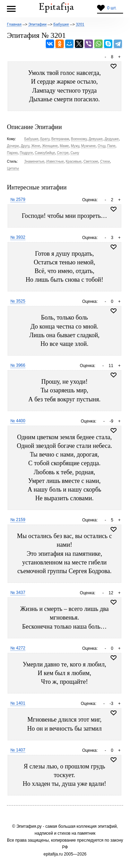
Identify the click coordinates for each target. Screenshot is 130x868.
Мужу (75, 146)
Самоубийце (45, 153)
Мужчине (88, 146)
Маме (64, 146)
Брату (45, 139)
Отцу (102, 146)
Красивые (74, 161)
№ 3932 (18, 237)
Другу (25, 146)
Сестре (63, 153)
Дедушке (112, 139)
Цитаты (13, 168)
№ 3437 (18, 593)
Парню (12, 153)
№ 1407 (18, 750)
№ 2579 (18, 199)
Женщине (50, 146)
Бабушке (31, 139)
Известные (55, 161)
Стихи (105, 161)
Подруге (26, 153)
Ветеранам (60, 139)
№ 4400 (18, 421)
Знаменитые (34, 161)
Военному (79, 139)
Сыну (75, 153)
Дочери (13, 146)
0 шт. (112, 8)
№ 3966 (18, 365)
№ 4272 (18, 648)
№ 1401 (18, 703)
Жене (36, 146)
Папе (111, 146)
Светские (91, 161)
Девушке (96, 139)
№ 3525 (18, 301)
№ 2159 (18, 520)
